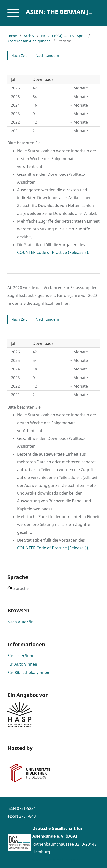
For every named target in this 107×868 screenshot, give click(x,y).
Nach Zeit (19, 56)
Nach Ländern (47, 56)
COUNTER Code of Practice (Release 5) (53, 252)
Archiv (29, 36)
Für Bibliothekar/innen (28, 673)
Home (12, 36)
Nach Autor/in (20, 622)
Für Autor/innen (22, 664)
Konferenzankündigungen (29, 41)
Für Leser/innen (22, 656)
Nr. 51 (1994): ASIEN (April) (63, 36)
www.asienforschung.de (55, 860)
